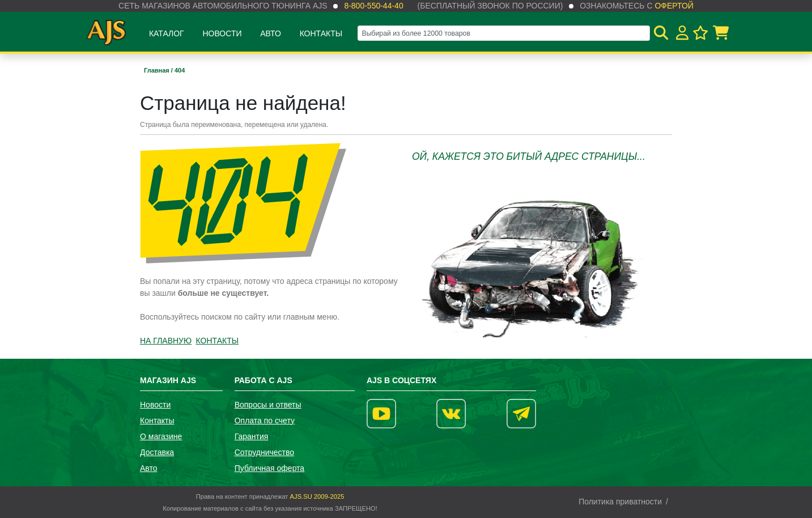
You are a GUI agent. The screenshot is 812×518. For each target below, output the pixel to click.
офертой (674, 6)
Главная (158, 70)
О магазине (161, 436)
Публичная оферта (270, 468)
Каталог (167, 33)
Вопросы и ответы (268, 405)
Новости (222, 33)
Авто (271, 33)
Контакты (321, 33)
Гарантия (252, 436)
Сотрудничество (264, 452)
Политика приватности (620, 502)
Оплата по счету (265, 421)
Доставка (157, 452)
